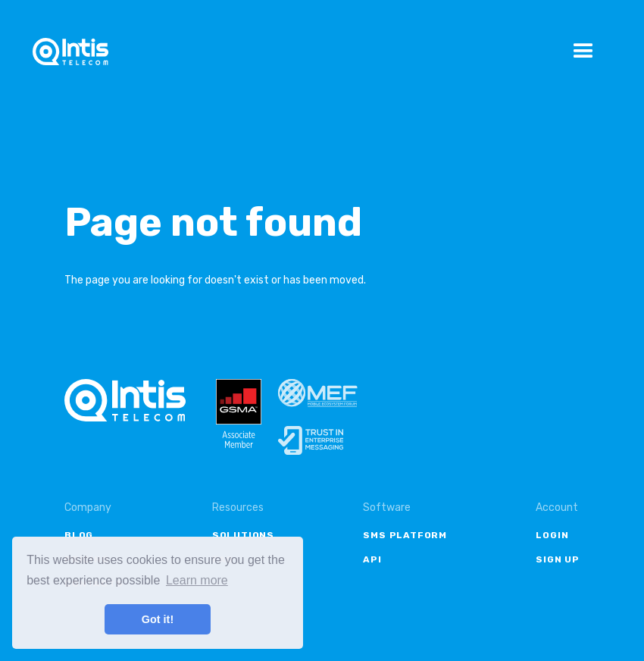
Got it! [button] (158, 619)
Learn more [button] (197, 580)
